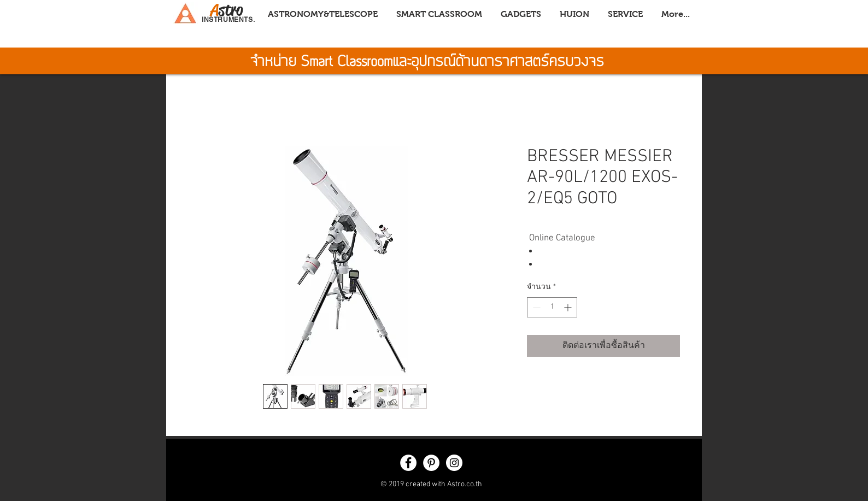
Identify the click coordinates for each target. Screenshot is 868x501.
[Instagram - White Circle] (454, 463)
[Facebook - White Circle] (408, 463)
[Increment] (569, 307)
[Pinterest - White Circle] (431, 463)
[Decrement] (535, 307)
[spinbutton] (552, 307)
